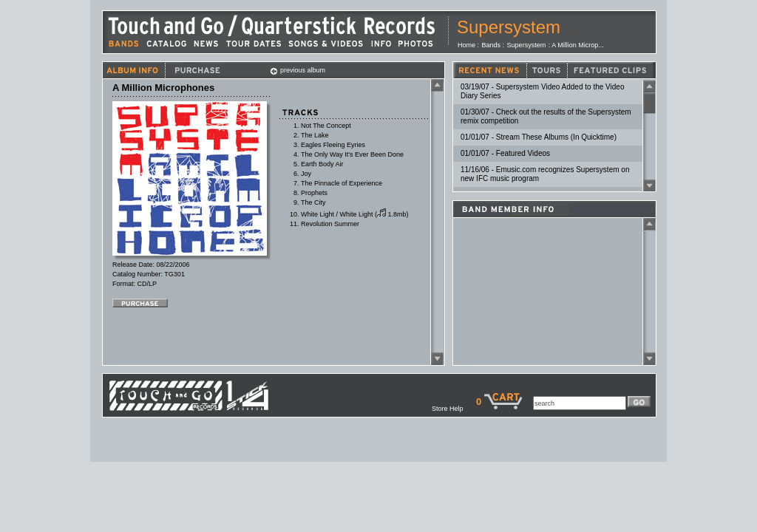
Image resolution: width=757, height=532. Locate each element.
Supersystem (509, 27)
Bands (492, 45)
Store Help (454, 409)
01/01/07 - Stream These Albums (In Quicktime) (539, 137)
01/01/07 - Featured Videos (505, 153)
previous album (298, 70)
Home (466, 45)
